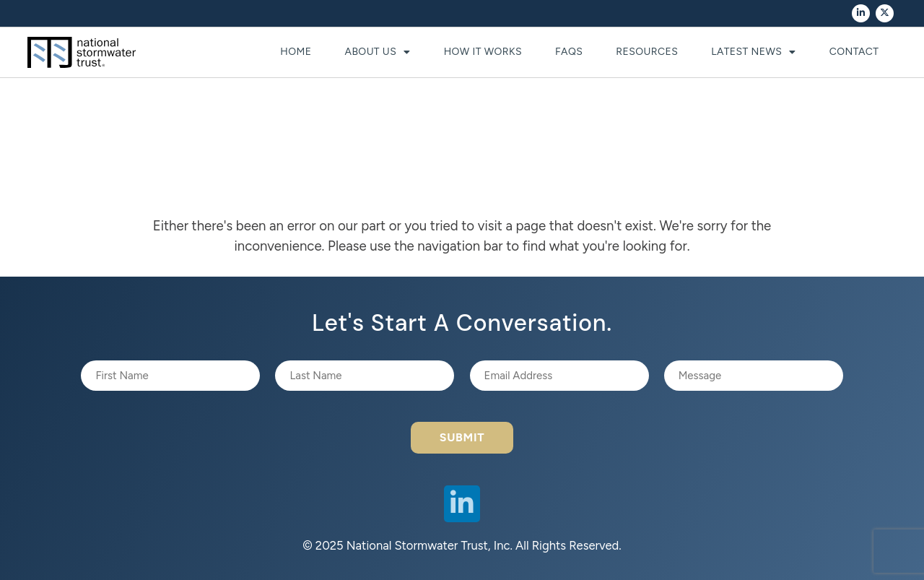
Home (296, 52)
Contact (854, 52)
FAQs (569, 52)
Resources (647, 52)
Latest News (754, 52)
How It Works (483, 52)
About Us (378, 52)
